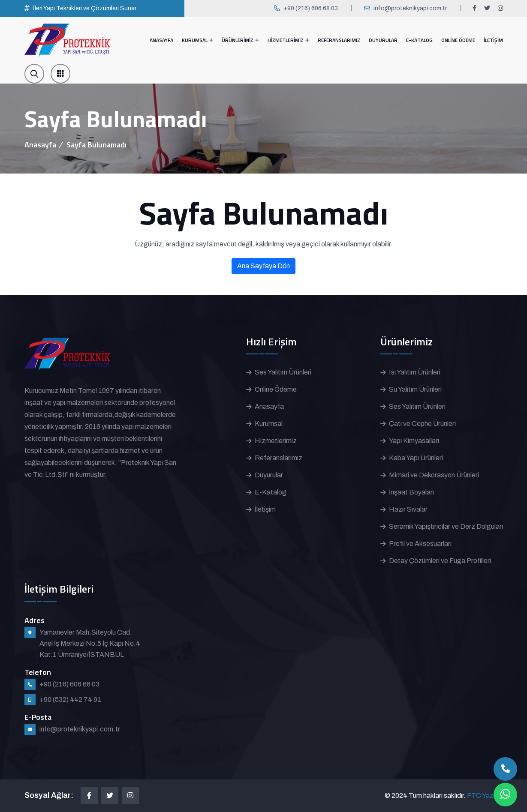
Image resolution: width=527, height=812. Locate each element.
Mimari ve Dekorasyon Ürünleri (434, 475)
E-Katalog (271, 492)
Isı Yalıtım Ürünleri (415, 372)
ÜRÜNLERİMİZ (238, 40)
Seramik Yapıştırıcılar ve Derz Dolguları (446, 526)
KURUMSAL (195, 40)
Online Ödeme (276, 389)
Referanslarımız (279, 458)
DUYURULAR (383, 40)
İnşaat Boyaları (411, 492)
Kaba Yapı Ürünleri (416, 458)
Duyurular (269, 475)
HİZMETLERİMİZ (286, 40)
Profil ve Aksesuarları (420, 544)
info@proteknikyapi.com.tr (410, 8)
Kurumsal (269, 424)
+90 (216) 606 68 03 (311, 8)
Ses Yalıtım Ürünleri (283, 372)
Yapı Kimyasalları (414, 441)
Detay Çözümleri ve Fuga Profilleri (440, 561)
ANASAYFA (161, 40)
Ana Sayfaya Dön (263, 266)
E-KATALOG (419, 40)
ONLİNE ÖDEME (458, 40)
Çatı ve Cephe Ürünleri (422, 424)
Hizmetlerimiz (276, 441)
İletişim (265, 509)
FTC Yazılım (485, 796)
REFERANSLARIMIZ (339, 40)
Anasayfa (40, 145)
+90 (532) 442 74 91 (70, 700)
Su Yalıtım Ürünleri (415, 389)
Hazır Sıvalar (408, 509)
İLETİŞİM (493, 40)
